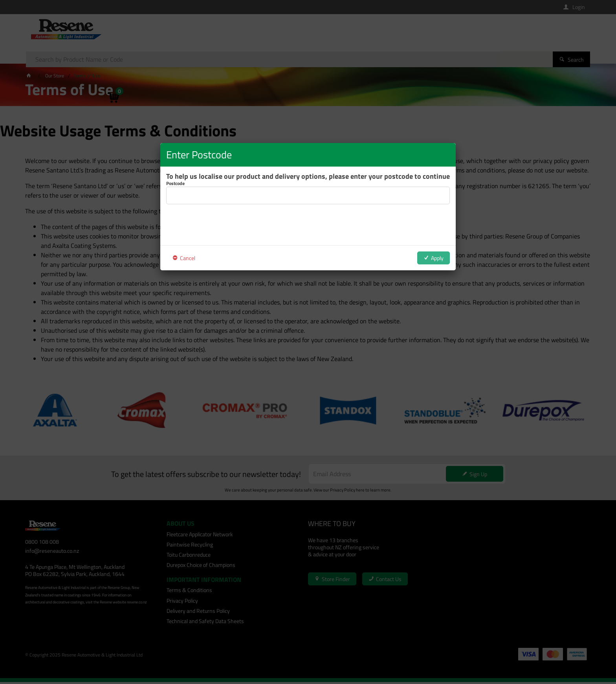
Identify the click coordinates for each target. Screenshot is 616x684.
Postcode (175, 183)
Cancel (188, 258)
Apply (437, 258)
